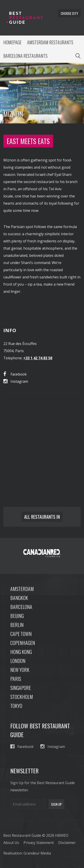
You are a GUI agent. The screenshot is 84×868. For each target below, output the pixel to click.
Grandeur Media (37, 853)
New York (20, 670)
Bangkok (19, 598)
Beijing (17, 616)
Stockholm (22, 697)
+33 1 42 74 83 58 (38, 358)
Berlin (17, 625)
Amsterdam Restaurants (50, 42)
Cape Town (21, 634)
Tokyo (16, 706)
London (18, 661)
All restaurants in (42, 517)
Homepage (12, 42)
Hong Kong (21, 652)
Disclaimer (67, 843)
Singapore (21, 688)
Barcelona (21, 607)
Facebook (15, 374)
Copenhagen (23, 643)
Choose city (69, 13)
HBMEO (62, 835)
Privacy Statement (39, 843)
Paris (16, 679)
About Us (11, 843)
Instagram (16, 381)
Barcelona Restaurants (25, 56)
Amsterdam (22, 589)
